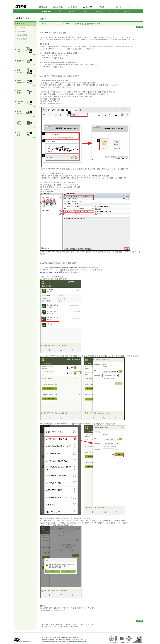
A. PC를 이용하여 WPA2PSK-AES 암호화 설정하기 (60, 53)
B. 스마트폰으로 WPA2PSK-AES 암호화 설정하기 (59, 62)
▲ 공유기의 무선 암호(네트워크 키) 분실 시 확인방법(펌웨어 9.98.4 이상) (67, 624)
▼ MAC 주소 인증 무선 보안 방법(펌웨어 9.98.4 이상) (60, 627)
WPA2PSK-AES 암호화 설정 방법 (53, 610)
